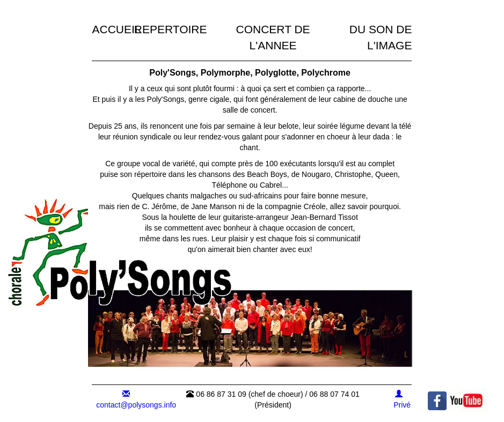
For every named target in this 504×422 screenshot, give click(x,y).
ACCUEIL (116, 29)
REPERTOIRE (171, 29)
